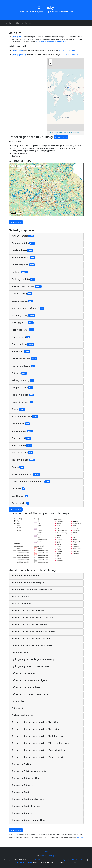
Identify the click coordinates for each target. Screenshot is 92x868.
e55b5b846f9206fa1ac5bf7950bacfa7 (51, 42)
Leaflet (50, 132)
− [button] (50, 64)
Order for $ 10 (61, 137)
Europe (12, 23)
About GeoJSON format (72, 55)
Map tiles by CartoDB (23, 862)
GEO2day (39, 860)
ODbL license (80, 837)
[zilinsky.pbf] (17, 37)
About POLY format (67, 50)
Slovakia (20, 23)
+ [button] (50, 60)
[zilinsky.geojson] (19, 55)
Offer (46, 851)
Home (5, 23)
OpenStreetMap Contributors (75, 860)
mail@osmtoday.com (50, 856)
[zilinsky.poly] (17, 50)
